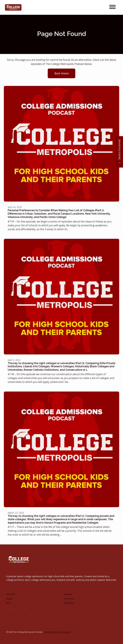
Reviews (68, 594)
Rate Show (69, 603)
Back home (61, 73)
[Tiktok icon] (25, 616)
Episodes (11, 594)
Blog (8, 603)
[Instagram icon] (8, 616)
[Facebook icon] (14, 616)
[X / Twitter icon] (19, 616)
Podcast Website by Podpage (57, 632)
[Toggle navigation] (112, 7)
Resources (69, 599)
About (9, 599)
